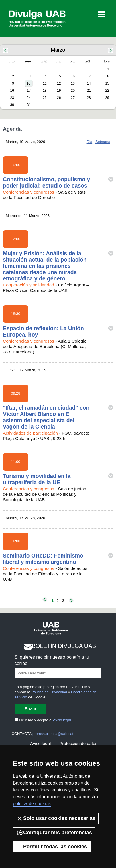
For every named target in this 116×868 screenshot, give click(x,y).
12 (59, 83)
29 (107, 98)
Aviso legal (62, 720)
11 (45, 83)
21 (89, 91)
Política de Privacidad (49, 692)
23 (12, 98)
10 (28, 83)
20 (73, 91)
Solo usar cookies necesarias (56, 819)
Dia (90, 142)
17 (29, 91)
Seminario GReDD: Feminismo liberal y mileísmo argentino (43, 559)
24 (29, 98)
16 (12, 91)
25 (45, 98)
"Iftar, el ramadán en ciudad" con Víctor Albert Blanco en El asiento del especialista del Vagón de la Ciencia (46, 417)
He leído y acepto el (43, 720)
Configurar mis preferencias (54, 833)
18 (45, 91)
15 (107, 83)
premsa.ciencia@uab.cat (53, 734)
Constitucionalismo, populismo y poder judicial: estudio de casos (46, 182)
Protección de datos (78, 743)
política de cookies (32, 804)
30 (12, 105)
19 (59, 91)
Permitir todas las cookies (52, 847)
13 (73, 83)
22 (107, 91)
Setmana (103, 142)
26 (59, 98)
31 (29, 105)
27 (73, 98)
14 (89, 83)
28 (89, 98)
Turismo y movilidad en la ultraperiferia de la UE (37, 479)
